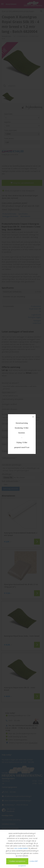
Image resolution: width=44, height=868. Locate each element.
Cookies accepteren (17, 861)
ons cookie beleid (21, 848)
